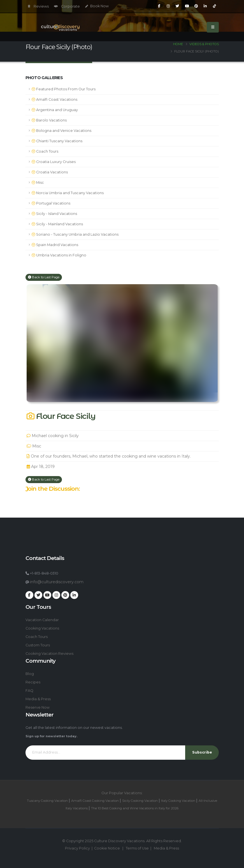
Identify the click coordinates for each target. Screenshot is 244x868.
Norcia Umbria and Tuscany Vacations (68, 193)
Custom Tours (38, 645)
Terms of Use (137, 848)
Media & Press (38, 699)
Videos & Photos (204, 44)
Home (178, 44)
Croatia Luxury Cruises (54, 162)
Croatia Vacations (50, 172)
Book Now (97, 6)
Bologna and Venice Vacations (61, 131)
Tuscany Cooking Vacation (47, 801)
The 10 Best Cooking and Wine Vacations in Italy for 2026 (135, 808)
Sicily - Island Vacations (54, 214)
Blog (30, 674)
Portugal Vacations (51, 203)
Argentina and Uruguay (55, 110)
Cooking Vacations (42, 628)
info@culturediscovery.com (57, 582)
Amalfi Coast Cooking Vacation (95, 801)
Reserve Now (38, 707)
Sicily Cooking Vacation (140, 801)
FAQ (29, 691)
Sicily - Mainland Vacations (57, 224)
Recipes (33, 682)
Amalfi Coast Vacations (54, 99)
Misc (38, 182)
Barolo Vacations (49, 120)
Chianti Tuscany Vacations (57, 141)
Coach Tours (45, 151)
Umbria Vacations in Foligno (59, 255)
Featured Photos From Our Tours (64, 89)
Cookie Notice (107, 848)
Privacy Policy (77, 848)
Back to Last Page (44, 277)
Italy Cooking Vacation (178, 801)
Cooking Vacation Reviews (49, 654)
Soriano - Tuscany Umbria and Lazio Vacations (75, 234)
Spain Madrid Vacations (55, 245)
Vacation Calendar (42, 620)
